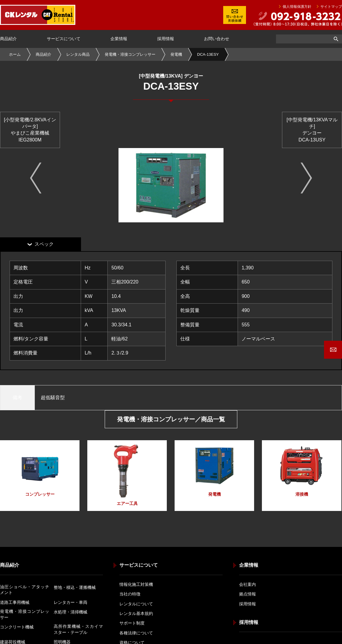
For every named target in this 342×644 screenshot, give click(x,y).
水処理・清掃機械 (70, 612)
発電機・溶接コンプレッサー (130, 54)
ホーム (15, 54)
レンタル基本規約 (136, 613)
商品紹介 (8, 39)
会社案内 (247, 584)
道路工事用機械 (15, 602)
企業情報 (119, 39)
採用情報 (166, 39)
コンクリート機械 (17, 627)
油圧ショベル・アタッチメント (25, 590)
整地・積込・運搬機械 (75, 587)
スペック (44, 244)
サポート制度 (132, 623)
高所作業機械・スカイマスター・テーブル (78, 629)
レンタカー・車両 (70, 602)
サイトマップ (331, 7)
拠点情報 (247, 594)
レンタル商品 (78, 54)
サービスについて (64, 39)
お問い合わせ (217, 39)
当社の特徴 (130, 594)
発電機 (176, 54)
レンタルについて (136, 604)
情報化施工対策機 (136, 584)
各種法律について (136, 633)
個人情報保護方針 (297, 7)
